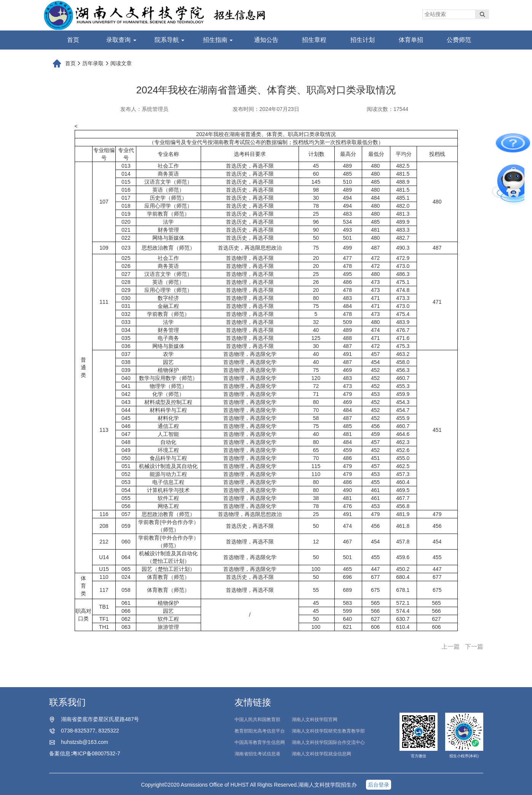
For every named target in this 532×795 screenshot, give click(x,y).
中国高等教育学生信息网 (260, 742)
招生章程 (314, 40)
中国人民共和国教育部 (257, 720)
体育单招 (411, 40)
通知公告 (266, 40)
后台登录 (379, 785)
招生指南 (218, 40)
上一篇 (451, 647)
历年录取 (93, 63)
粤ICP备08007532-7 (96, 753)
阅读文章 (121, 63)
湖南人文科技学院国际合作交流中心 (328, 742)
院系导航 (169, 40)
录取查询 (121, 40)
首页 (73, 40)
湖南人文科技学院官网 (315, 720)
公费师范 (459, 40)
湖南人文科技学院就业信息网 (321, 754)
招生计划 (363, 40)
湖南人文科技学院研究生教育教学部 (328, 731)
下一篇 (474, 647)
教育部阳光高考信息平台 (260, 731)
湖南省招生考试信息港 (257, 754)
